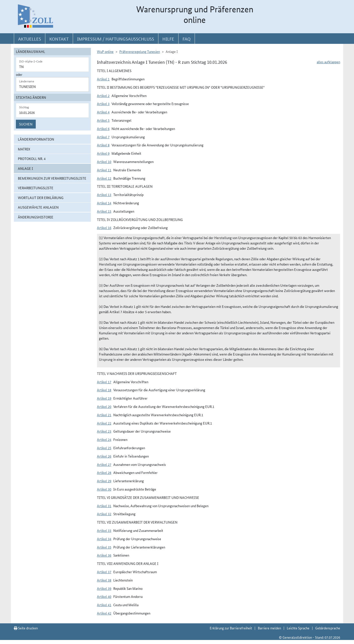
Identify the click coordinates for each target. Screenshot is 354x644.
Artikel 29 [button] (104, 481)
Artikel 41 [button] (104, 605)
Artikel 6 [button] (103, 128)
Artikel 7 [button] (103, 137)
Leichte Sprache (298, 628)
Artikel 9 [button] (103, 153)
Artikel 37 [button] (104, 572)
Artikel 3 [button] (103, 104)
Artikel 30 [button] (104, 489)
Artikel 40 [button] (104, 596)
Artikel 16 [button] (104, 228)
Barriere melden (269, 628)
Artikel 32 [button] (104, 514)
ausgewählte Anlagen (38, 207)
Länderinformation (36, 139)
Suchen (26, 124)
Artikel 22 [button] (104, 423)
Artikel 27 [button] (104, 464)
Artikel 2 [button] (103, 95)
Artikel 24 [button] (104, 439)
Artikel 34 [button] (104, 539)
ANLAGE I (25, 168)
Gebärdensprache (328, 628)
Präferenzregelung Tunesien (140, 51)
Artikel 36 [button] (104, 555)
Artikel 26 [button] (104, 456)
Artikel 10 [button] (104, 162)
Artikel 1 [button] (103, 79)
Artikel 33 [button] (104, 530)
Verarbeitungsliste (36, 188)
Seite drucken (26, 628)
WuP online (105, 51)
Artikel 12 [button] (104, 178)
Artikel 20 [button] (104, 406)
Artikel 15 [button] (104, 211)
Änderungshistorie (36, 217)
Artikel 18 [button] (104, 390)
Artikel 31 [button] (104, 506)
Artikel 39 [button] (104, 588)
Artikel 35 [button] (104, 547)
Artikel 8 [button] (103, 145)
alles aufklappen (328, 62)
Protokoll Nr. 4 (32, 158)
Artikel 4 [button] (103, 112)
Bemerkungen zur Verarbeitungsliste (52, 178)
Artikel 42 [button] (104, 613)
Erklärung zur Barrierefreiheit (231, 628)
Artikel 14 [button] (104, 203)
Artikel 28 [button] (104, 472)
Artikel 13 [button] (104, 195)
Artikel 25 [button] (104, 448)
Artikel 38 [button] (104, 580)
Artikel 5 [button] (103, 120)
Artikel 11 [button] (104, 170)
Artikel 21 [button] (104, 415)
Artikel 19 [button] (104, 398)
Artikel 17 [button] (104, 382)
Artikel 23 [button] (104, 431)
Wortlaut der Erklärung (41, 198)
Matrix (24, 149)
